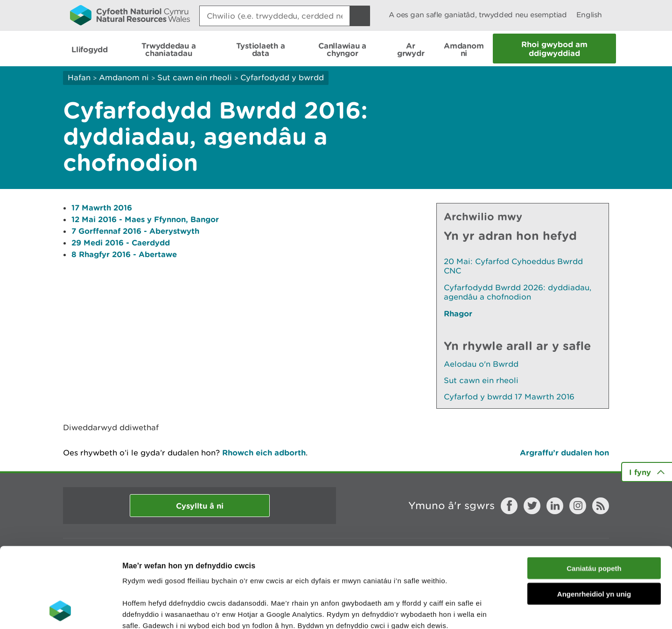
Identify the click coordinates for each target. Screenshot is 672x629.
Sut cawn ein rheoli (195, 77)
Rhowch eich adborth (264, 452)
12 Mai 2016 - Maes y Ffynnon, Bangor (145, 219)
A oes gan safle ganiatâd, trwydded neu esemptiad (478, 15)
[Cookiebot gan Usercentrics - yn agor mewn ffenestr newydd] (60, 611)
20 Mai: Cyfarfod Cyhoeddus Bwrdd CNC (513, 266)
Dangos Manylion (519, 611)
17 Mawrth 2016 (102, 207)
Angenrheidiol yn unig (594, 519)
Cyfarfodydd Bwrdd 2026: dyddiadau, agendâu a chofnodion (518, 292)
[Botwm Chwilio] (360, 16)
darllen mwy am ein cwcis (188, 573)
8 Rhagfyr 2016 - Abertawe (124, 254)
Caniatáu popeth (594, 493)
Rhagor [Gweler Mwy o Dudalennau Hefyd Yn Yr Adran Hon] (458, 313)
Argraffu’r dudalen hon (564, 452)
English (589, 15)
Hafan (79, 77)
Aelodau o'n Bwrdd (481, 364)
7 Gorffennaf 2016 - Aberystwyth (135, 231)
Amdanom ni (124, 77)
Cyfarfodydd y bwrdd (282, 77)
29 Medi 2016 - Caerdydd (121, 242)
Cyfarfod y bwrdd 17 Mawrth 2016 (509, 397)
